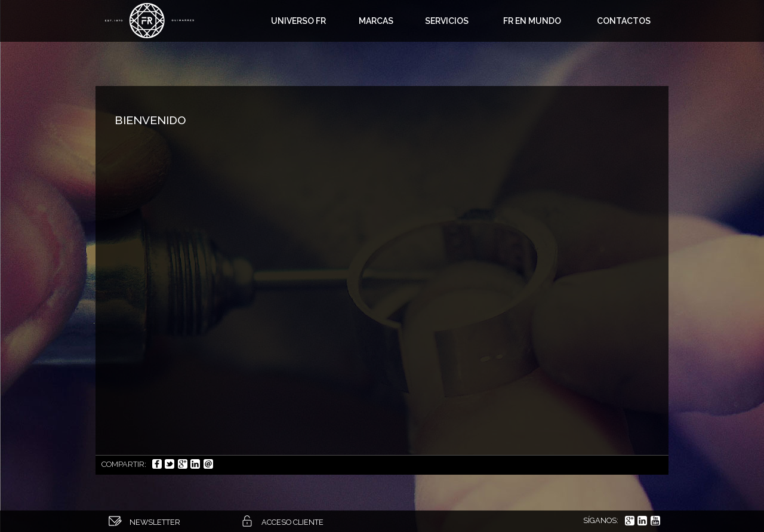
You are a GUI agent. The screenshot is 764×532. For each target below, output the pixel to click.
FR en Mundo (532, 21)
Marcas (376, 21)
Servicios (447, 21)
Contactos (624, 21)
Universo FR (298, 21)
